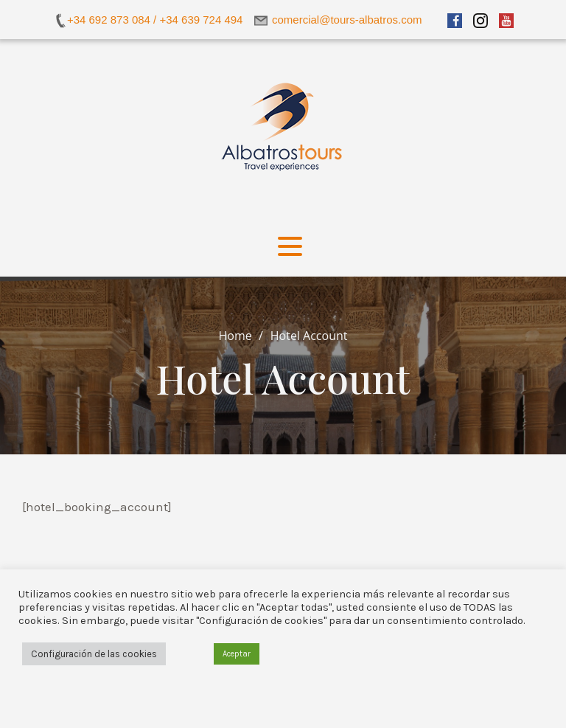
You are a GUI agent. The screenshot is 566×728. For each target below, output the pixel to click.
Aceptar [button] (237, 654)
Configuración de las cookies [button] (94, 654)
